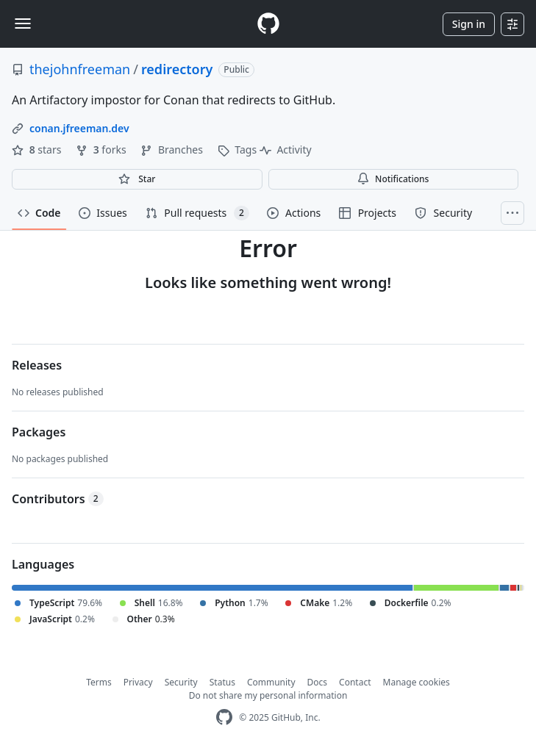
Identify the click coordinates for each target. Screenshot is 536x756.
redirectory (177, 69)
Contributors (58, 499)
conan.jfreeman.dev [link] (79, 128)
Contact (355, 682)
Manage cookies (417, 682)
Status (222, 682)
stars (38, 150)
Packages (39, 432)
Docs (318, 682)
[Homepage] (268, 24)
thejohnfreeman (80, 69)
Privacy (138, 682)
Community (271, 682)
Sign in (469, 24)
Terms (99, 682)
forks (102, 150)
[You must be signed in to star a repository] (137, 179)
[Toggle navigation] (23, 24)
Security (181, 682)
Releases (37, 365)
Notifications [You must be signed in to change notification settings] (393, 179)
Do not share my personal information (268, 695)
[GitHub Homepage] (224, 717)
